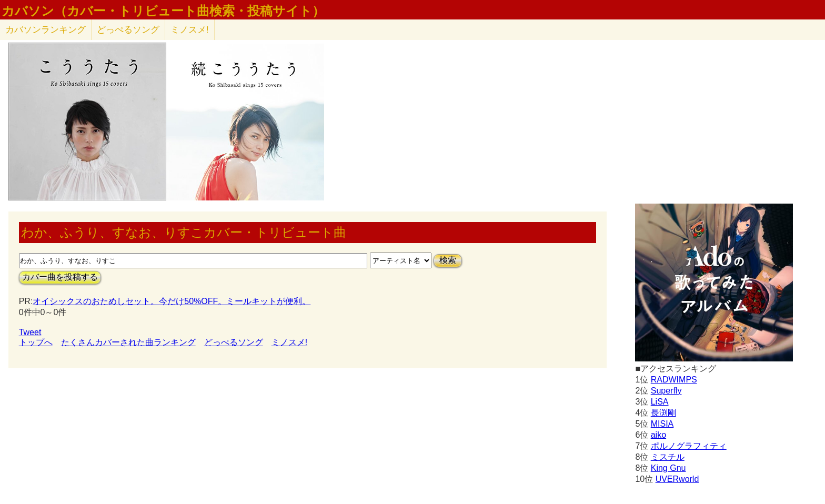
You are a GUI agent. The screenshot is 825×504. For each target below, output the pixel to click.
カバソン (46, 30)
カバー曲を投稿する (60, 277)
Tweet (30, 332)
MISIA (662, 424)
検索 (448, 260)
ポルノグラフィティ (689, 446)
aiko (658, 435)
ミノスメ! (190, 30)
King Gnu (668, 468)
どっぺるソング (128, 30)
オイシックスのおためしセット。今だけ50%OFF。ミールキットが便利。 (172, 301)
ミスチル (668, 457)
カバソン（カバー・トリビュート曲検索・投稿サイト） (163, 11)
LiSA (660, 402)
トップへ (36, 342)
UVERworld (677, 479)
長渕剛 (663, 413)
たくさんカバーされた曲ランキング (128, 342)
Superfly (666, 391)
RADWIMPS (674, 380)
